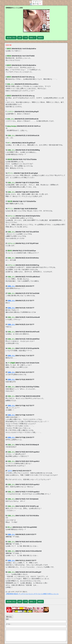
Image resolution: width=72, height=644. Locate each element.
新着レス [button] (33, 38)
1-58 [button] (25, 38)
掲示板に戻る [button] (11, 38)
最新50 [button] (40, 38)
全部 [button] (20, 38)
